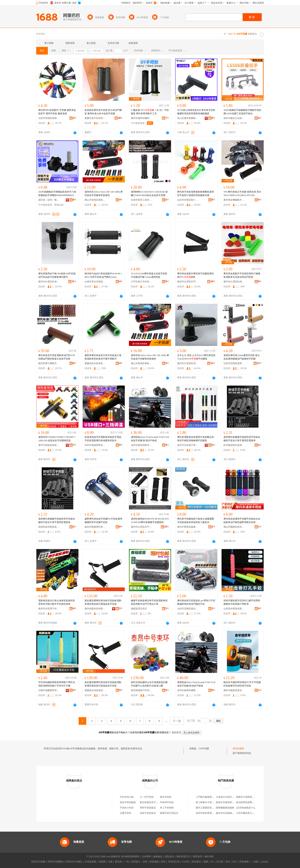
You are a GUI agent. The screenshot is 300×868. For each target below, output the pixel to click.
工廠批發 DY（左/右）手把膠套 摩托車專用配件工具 (150, 112)
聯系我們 (197, 857)
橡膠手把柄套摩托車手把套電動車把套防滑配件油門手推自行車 (149, 602)
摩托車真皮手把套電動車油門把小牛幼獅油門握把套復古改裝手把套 (57, 357)
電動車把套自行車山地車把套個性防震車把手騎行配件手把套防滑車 (57, 602)
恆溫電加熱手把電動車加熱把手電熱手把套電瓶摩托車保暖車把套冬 (103, 439)
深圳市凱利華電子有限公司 (210, 813)
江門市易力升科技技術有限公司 (141, 282)
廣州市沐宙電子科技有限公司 (49, 609)
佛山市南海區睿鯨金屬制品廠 (95, 200)
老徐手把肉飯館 (128, 802)
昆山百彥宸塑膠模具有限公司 (188, 118)
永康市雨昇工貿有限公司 (141, 200)
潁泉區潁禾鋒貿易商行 (49, 527)
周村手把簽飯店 (148, 808)
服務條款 (158, 857)
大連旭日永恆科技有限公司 (230, 797)
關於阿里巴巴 (183, 857)
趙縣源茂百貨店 (139, 609)
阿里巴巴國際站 (56, 862)
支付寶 (220, 862)
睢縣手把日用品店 (169, 813)
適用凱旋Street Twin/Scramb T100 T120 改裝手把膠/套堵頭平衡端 (150, 439)
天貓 (110, 862)
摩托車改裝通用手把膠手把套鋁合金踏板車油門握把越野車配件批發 (242, 521)
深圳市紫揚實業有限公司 (95, 445)
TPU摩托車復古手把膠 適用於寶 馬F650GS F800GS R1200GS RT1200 (242, 194)
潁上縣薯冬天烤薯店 (206, 802)
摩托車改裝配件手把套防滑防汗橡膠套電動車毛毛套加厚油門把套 (242, 275)
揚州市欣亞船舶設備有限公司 (231, 813)
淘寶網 (102, 862)
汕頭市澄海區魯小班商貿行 (188, 200)
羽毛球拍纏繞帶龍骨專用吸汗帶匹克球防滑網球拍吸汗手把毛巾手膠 (57, 684)
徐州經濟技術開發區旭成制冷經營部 (254, 802)
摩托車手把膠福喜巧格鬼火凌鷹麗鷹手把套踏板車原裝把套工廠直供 (196, 521)
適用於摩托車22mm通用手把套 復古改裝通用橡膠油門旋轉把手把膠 (242, 357)
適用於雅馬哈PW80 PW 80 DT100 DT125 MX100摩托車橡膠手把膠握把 (150, 521)
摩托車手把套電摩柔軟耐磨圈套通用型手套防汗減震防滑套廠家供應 (196, 194)
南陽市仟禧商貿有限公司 (249, 797)
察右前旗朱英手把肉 (150, 802)
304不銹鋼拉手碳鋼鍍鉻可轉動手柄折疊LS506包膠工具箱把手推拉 (242, 112)
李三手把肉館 (167, 808)
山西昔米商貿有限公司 (234, 609)
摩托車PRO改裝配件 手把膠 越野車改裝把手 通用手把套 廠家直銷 (57, 112)
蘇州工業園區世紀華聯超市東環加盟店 (215, 808)
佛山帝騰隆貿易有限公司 (234, 527)
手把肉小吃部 (127, 808)
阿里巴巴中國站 (74, 862)
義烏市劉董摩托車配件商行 (95, 527)
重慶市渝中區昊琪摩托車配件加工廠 (95, 118)
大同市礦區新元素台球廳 (249, 813)
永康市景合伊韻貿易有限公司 (95, 282)
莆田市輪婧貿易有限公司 (234, 690)
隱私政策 (170, 857)
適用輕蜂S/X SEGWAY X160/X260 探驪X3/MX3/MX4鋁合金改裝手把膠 (149, 194)
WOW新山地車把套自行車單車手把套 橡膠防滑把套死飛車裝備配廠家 (196, 112)
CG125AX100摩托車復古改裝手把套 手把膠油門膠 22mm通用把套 (149, 275)
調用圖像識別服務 (225, 808)
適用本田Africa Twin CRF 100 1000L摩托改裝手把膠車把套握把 (104, 194)
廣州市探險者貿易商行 (49, 445)
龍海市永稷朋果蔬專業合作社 (231, 802)
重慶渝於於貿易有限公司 (95, 363)
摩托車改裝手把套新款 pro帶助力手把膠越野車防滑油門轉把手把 (196, 602)
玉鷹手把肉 (126, 813)
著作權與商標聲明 (130, 857)
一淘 (126, 862)
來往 (228, 862)
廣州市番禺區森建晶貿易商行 (188, 527)
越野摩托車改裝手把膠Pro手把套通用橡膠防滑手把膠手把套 (103, 521)
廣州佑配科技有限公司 (95, 609)
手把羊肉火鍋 (127, 797)
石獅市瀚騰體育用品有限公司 (49, 690)
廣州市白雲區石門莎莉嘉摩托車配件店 (188, 282)
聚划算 (118, 862)
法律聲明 (146, 857)
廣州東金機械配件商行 (234, 200)
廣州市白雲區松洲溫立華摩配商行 (234, 282)
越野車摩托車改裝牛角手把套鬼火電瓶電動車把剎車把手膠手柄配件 (103, 357)
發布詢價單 (238, 749)
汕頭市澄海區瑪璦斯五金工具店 (49, 118)
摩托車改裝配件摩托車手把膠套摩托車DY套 (196, 275)
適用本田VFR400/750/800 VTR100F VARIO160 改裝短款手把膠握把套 (57, 439)
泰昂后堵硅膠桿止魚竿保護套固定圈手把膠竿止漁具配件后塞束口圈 (149, 684)
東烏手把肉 (166, 797)
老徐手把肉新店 (148, 813)
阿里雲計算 (174, 862)
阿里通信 (196, 862)
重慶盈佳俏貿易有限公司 (95, 690)
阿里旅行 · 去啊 (139, 862)
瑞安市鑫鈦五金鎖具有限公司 (234, 118)
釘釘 (235, 862)
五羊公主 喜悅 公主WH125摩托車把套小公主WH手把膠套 (196, 357)
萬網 (206, 862)
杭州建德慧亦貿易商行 (234, 445)
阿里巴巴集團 (38, 862)
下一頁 (177, 721)
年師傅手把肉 (167, 802)
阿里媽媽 (154, 862)
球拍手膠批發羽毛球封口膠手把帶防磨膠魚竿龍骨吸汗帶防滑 (242, 602)
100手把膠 (204, 749)
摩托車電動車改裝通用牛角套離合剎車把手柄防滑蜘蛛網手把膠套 (196, 439)
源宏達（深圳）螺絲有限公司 (49, 200)
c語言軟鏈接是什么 (246, 808)
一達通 (255, 862)
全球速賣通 (90, 862)
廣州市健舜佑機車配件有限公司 (141, 118)
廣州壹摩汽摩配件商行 (49, 363)
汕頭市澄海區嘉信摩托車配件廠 (188, 609)
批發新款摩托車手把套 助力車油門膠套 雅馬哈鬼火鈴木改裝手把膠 (103, 112)
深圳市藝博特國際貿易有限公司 (188, 690)
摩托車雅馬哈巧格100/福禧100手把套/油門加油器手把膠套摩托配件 (57, 275)
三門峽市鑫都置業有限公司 (210, 797)
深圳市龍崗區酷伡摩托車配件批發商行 (141, 445)
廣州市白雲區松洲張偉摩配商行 (49, 282)
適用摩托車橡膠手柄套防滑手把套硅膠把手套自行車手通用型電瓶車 (242, 439)
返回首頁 (176, 732)
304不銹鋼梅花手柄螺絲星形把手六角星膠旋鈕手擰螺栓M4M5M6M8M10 (57, 194)
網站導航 (209, 857)
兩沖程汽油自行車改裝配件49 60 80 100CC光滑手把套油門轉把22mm (103, 275)
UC (212, 862)
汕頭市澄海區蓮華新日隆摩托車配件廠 (234, 363)
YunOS (186, 862)
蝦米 (163, 862)
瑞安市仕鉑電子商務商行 (188, 445)
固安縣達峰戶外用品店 (141, 690)
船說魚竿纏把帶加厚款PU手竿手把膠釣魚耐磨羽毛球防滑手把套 (242, 684)
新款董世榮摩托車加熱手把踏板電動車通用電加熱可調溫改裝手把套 (103, 602)
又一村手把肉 (147, 797)
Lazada (264, 862)
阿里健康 (244, 862)
